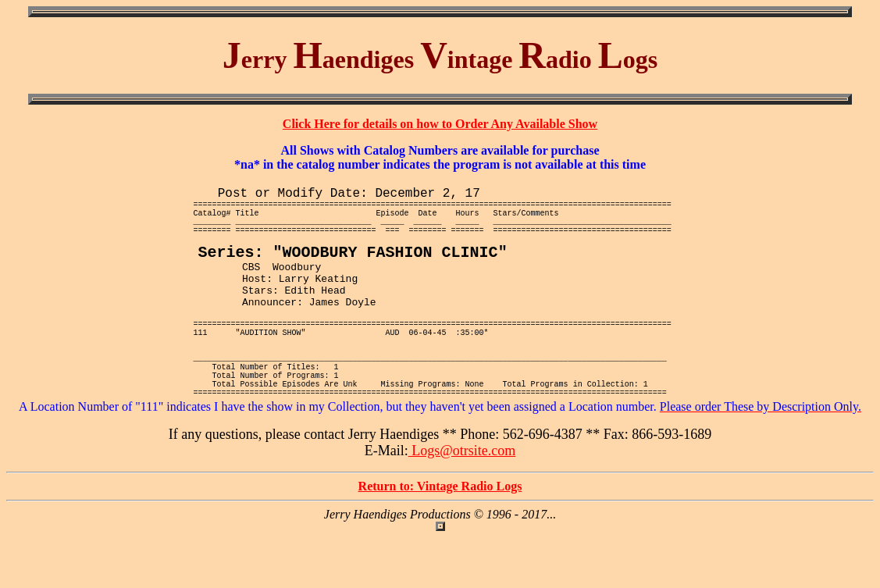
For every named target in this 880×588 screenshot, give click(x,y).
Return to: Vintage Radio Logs (440, 537)
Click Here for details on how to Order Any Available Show (440, 124)
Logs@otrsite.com (462, 501)
